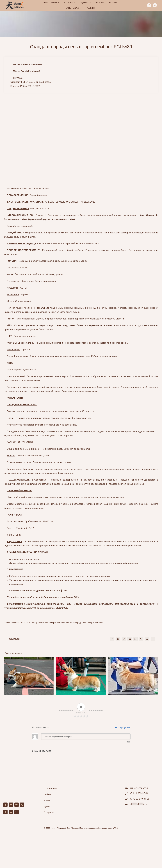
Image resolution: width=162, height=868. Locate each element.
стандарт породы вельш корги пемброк (84, 623)
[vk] (155, 5)
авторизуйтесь (123, 727)
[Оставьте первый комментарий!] (86, 737)
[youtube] (11, 805)
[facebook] (149, 5)
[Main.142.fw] (15, 2)
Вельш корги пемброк (55, 623)
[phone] (22, 805)
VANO (115, 828)
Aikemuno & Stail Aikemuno (68, 828)
